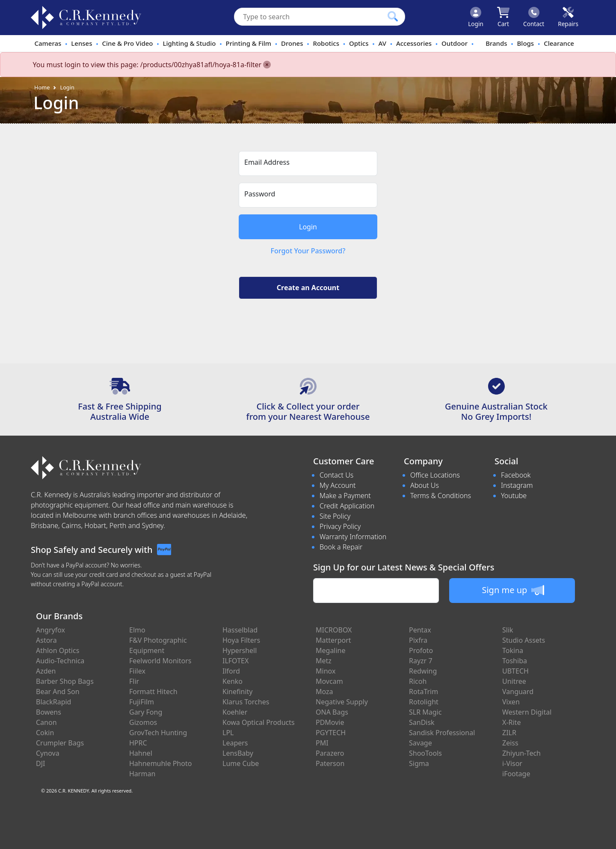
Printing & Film (249, 43)
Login (67, 87)
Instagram (517, 485)
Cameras (48, 43)
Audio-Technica (60, 661)
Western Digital (527, 712)
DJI (40, 763)
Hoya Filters (241, 640)
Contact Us (336, 475)
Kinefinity (238, 692)
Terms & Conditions (441, 496)
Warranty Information (353, 537)
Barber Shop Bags (65, 681)
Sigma (419, 763)
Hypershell (240, 650)
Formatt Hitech (153, 692)
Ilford (231, 671)
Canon (46, 722)
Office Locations (435, 475)
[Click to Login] (476, 18)
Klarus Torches (246, 702)
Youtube (514, 496)
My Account (338, 485)
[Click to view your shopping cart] (503, 18)
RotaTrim (423, 692)
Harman (142, 774)
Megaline (331, 650)
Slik (508, 630)
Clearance (559, 43)
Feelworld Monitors (160, 661)
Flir (134, 681)
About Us (425, 485)
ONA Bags (332, 712)
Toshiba (515, 661)
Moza (324, 692)
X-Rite (511, 722)
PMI (322, 743)
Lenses (81, 43)
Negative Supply (342, 702)
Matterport (333, 640)
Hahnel (141, 753)
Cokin (45, 733)
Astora (46, 640)
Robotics (326, 43)
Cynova (48, 753)
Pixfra (418, 640)
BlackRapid (53, 702)
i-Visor (512, 763)
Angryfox (50, 630)
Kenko (232, 681)
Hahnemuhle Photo (160, 763)
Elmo (137, 630)
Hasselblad (240, 630)
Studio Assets (524, 640)
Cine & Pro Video (127, 43)
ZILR (509, 733)
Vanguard (518, 692)
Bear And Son (58, 692)
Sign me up (513, 590)
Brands (496, 43)
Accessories (414, 43)
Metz (324, 661)
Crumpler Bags (60, 743)
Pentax (420, 630)
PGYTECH (331, 733)
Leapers (235, 743)
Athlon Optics (58, 650)
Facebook (516, 475)
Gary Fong (146, 712)
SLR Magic (425, 712)
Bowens (49, 712)
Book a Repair (341, 547)
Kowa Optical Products (259, 722)
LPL (228, 733)
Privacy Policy (340, 526)
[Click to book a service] (568, 18)
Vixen (511, 702)
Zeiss (510, 743)
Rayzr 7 (421, 661)
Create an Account (308, 288)
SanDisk (422, 722)
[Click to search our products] (393, 16)
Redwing (423, 671)
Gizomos (143, 722)
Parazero (330, 753)
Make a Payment (345, 496)
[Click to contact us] (534, 18)
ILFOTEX (235, 661)
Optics (359, 43)
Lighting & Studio (190, 43)
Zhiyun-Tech (521, 753)
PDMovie (330, 722)
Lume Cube (241, 763)
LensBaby (238, 753)
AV (382, 43)
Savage (421, 743)
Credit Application (347, 506)
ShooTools (425, 753)
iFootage (516, 774)
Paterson (330, 763)
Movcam (329, 681)
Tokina (513, 650)
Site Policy (335, 516)
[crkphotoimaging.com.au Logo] (86, 18)
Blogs (526, 43)
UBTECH (515, 671)
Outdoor (455, 43)
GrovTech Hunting (158, 733)
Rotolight (424, 702)
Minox (326, 671)
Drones (292, 43)
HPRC (138, 743)
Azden (46, 671)
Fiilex (137, 671)
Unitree (514, 681)
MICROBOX (334, 630)
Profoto (421, 650)
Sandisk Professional (442, 733)
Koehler (235, 712)
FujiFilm (142, 702)
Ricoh (418, 681)
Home (42, 87)
